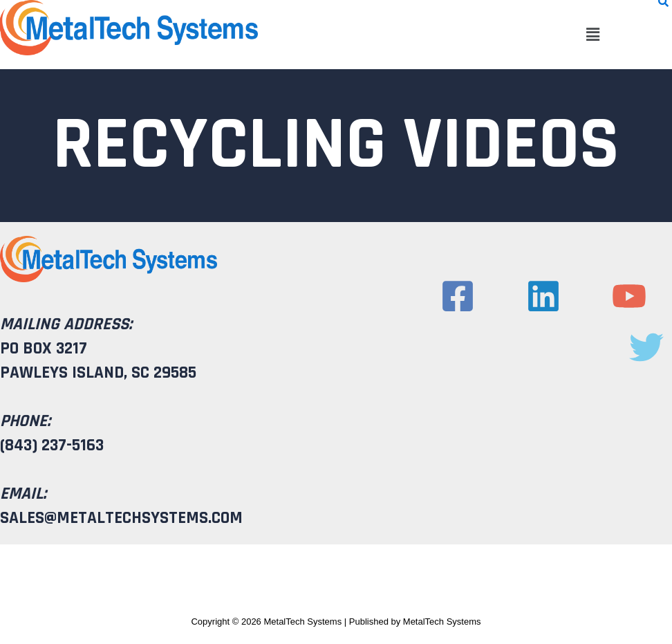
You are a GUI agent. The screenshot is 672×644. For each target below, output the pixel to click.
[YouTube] (629, 296)
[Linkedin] (543, 296)
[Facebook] (458, 296)
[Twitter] (646, 347)
